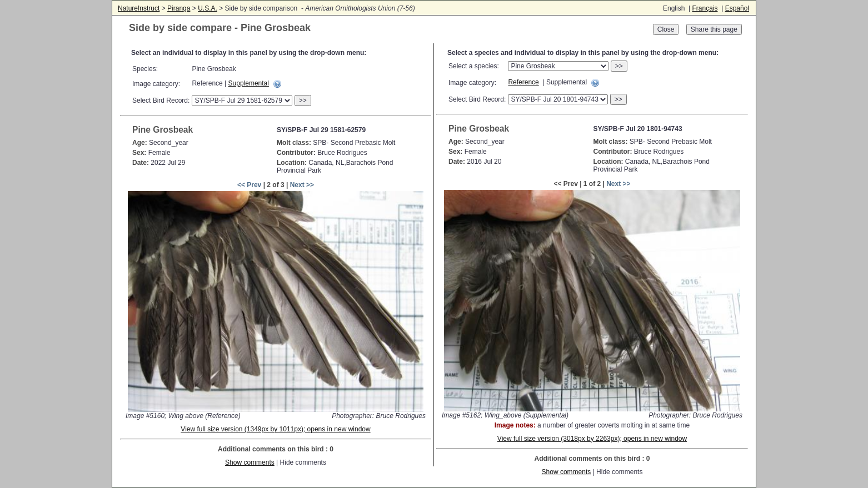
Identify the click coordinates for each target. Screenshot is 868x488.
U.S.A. (208, 8)
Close (666, 29)
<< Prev (249, 185)
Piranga (179, 8)
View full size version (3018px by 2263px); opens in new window (592, 439)
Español (737, 8)
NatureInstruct (139, 8)
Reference (523, 82)
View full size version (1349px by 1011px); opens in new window (275, 429)
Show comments (250, 462)
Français (705, 8)
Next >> (302, 185)
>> (303, 100)
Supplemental (249, 83)
